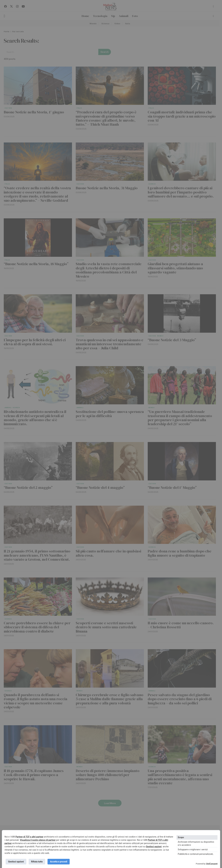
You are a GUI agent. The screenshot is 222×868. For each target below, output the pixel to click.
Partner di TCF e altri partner (29, 837)
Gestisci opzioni (154, 846)
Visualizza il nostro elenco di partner (38, 840)
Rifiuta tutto (37, 861)
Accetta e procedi (59, 861)
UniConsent (212, 864)
